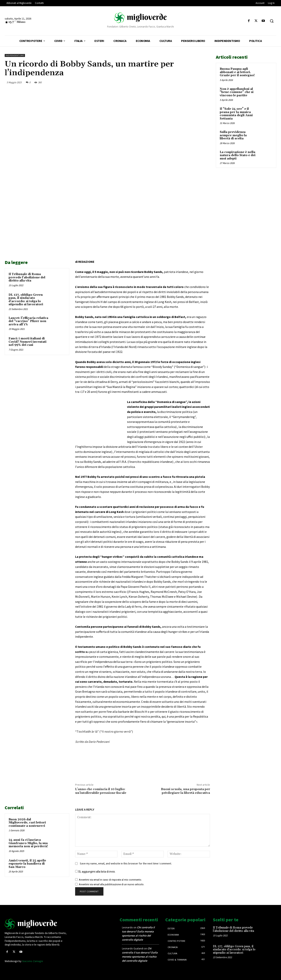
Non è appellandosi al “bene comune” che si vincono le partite (237, 92)
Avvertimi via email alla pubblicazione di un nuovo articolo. (112, 884)
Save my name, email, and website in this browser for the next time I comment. (126, 863)
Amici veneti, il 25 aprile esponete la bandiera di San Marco (27, 864)
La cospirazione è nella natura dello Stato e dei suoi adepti (238, 155)
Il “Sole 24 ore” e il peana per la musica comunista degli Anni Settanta (236, 114)
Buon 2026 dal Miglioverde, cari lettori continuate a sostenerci (27, 823)
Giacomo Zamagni (32, 961)
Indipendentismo (15, 55)
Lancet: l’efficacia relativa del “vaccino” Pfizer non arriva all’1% (28, 321)
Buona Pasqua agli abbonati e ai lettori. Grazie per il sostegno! (237, 72)
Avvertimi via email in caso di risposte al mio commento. (110, 880)
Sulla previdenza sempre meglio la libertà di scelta (233, 135)
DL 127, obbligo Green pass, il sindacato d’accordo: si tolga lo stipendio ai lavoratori (26, 300)
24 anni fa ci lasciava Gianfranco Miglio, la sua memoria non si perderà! (28, 843)
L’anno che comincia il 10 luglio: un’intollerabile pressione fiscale (101, 791)
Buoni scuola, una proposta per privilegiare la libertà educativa (185, 791)
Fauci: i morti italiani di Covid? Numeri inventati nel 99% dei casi (28, 342)
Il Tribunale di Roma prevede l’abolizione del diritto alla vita (27, 277)
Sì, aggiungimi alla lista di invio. (95, 872)
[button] (272, 21)
